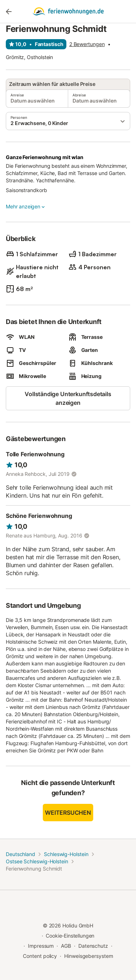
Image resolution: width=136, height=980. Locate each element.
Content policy (40, 956)
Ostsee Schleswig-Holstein (37, 861)
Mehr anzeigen (26, 207)
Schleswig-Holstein (66, 854)
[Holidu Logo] (68, 12)
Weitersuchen (68, 813)
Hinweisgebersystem (89, 956)
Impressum (41, 946)
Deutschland (20, 854)
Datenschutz (93, 946)
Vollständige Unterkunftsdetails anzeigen (68, 398)
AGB (66, 946)
